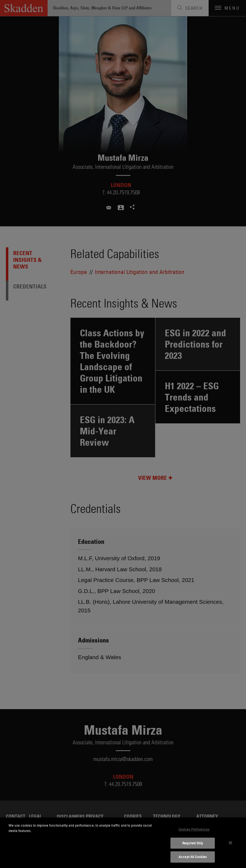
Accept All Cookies (193, 857)
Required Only (193, 843)
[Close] (230, 843)
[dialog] (123, 843)
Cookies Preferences (194, 829)
